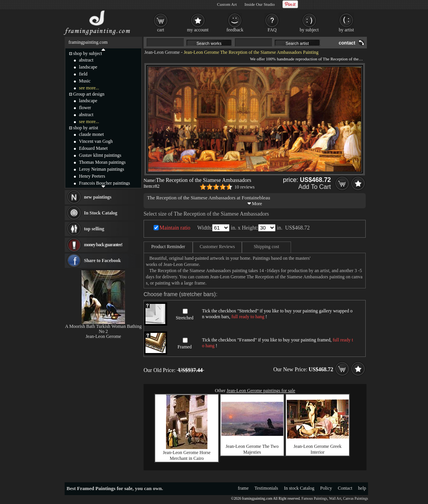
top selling (94, 229)
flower (85, 108)
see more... (89, 88)
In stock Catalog (299, 488)
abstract (86, 60)
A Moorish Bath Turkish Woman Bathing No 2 (103, 329)
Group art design (89, 94)
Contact (345, 488)
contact (347, 43)
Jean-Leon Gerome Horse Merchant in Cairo (187, 455)
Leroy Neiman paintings (102, 169)
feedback (235, 30)
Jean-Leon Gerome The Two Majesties (252, 449)
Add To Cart (315, 187)
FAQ (272, 30)
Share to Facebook (102, 261)
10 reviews (245, 187)
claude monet (91, 134)
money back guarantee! (103, 245)
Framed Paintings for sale (105, 488)
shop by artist (86, 128)
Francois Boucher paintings (104, 183)
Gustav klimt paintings (100, 155)
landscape (88, 67)
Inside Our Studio (260, 4)
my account (198, 30)
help (362, 488)
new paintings (98, 197)
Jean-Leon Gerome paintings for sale (261, 391)
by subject (309, 30)
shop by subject (88, 53)
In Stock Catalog (101, 213)
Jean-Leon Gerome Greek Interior (318, 449)
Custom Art (227, 4)
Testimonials (266, 488)
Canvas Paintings (355, 499)
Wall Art (335, 499)
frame (243, 488)
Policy (326, 488)
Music (85, 81)
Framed (185, 347)
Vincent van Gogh (96, 141)
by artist (347, 30)
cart (161, 30)
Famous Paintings (314, 499)
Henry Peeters (92, 176)
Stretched (184, 318)
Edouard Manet (93, 148)
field (83, 74)
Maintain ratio (175, 228)
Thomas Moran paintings (102, 162)
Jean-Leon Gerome (162, 52)
